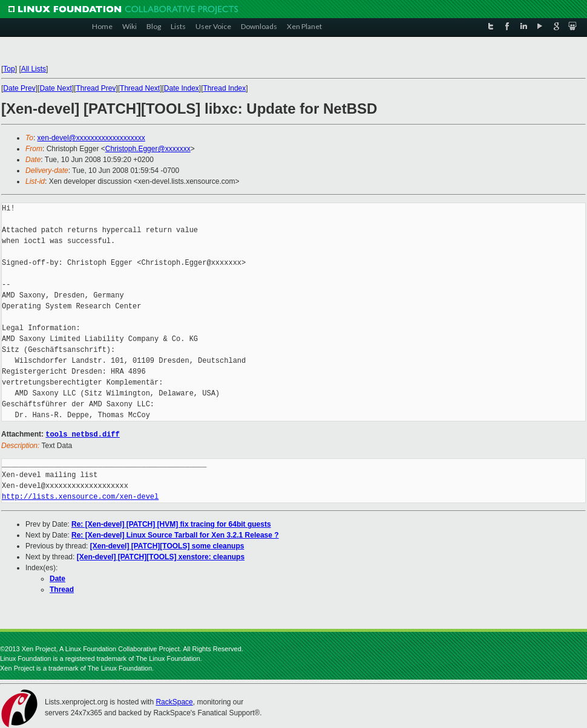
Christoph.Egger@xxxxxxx (148, 149)
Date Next (55, 88)
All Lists (34, 69)
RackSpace (174, 701)
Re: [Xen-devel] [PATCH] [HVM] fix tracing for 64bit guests (171, 524)
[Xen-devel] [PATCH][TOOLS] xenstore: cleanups (161, 556)
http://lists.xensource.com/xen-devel (80, 496)
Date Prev (19, 88)
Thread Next (140, 88)
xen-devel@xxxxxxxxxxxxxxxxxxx (91, 138)
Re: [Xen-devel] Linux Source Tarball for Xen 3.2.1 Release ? (175, 535)
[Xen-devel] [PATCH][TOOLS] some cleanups (167, 545)
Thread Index (225, 88)
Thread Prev (96, 88)
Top (9, 69)
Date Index (182, 88)
